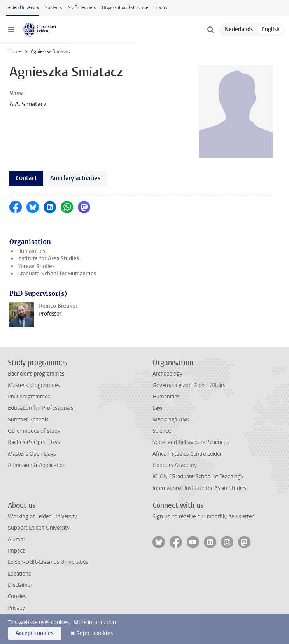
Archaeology (167, 374)
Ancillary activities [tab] (75, 178)
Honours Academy (175, 465)
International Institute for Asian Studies (199, 488)
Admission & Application (37, 465)
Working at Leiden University (42, 517)
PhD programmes (29, 397)
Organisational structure (125, 8)
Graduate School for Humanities (57, 274)
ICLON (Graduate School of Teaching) (198, 476)
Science (162, 431)
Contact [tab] (26, 178)
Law (158, 408)
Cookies (17, 596)
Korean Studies (36, 266)
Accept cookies (34, 633)
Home (14, 51)
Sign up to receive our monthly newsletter (203, 517)
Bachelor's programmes (36, 374)
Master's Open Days (32, 454)
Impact (16, 551)
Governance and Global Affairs (189, 385)
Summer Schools (28, 420)
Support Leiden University (39, 528)
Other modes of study (34, 431)
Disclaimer (20, 585)
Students (53, 8)
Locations (19, 574)
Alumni (16, 540)
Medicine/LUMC (172, 420)
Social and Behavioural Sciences (191, 442)
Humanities (31, 251)
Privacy (16, 608)
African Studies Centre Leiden (188, 454)
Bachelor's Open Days (34, 442)
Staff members (82, 8)
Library (161, 8)
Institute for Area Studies (48, 259)
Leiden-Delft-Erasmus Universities (48, 562)
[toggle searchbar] (210, 30)
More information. (95, 622)
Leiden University (23, 8)
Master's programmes (34, 385)
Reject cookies (95, 633)
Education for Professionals (40, 408)
